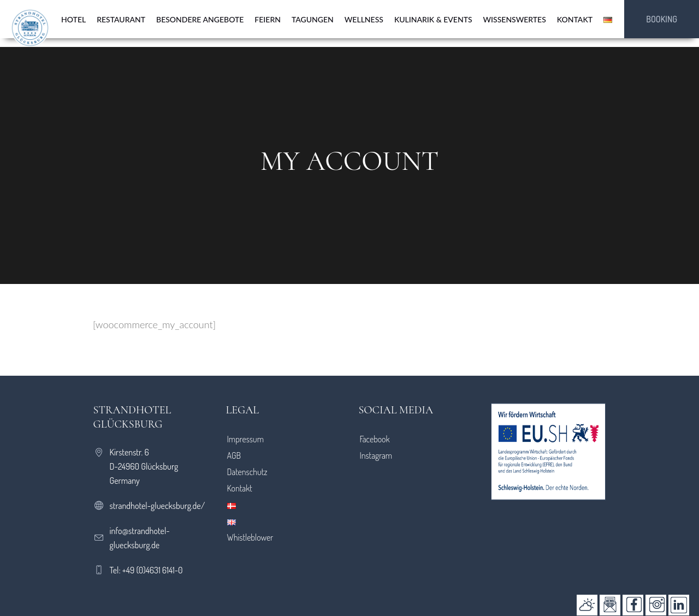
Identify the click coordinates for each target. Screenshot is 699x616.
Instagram (376, 455)
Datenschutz (247, 472)
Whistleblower (250, 537)
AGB (234, 455)
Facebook (374, 439)
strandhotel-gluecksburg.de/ (158, 506)
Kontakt (240, 488)
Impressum (246, 439)
